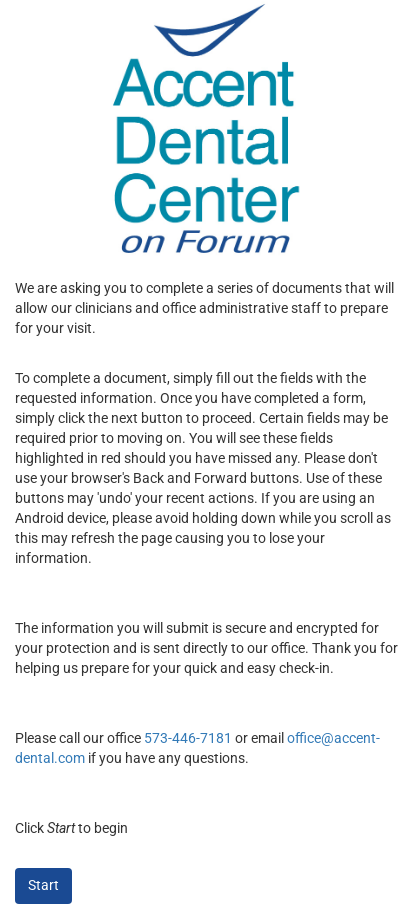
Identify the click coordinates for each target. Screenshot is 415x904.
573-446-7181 (188, 738)
